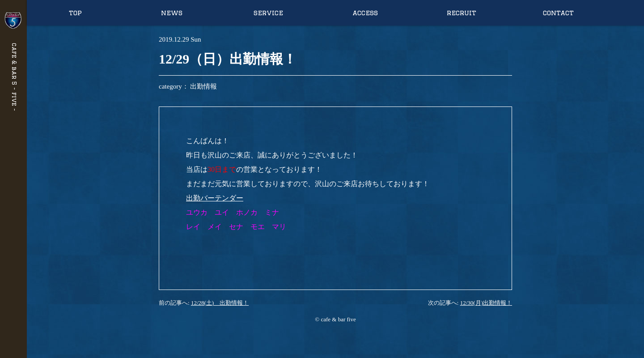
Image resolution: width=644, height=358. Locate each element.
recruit (462, 13)
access (365, 13)
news (172, 13)
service (268, 13)
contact (558, 13)
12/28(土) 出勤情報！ (220, 303)
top (75, 13)
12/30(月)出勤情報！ (486, 303)
